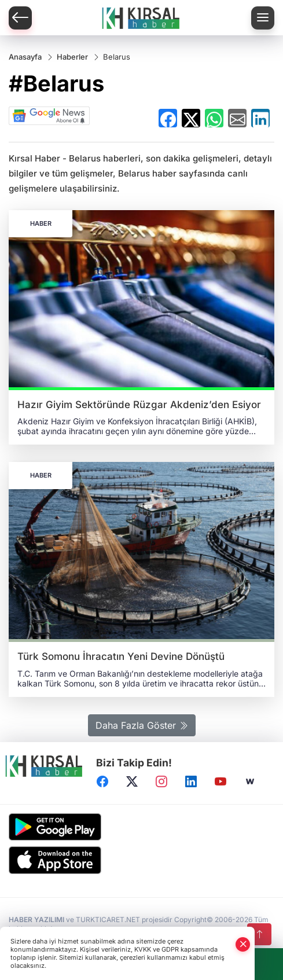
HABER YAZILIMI (36, 920)
